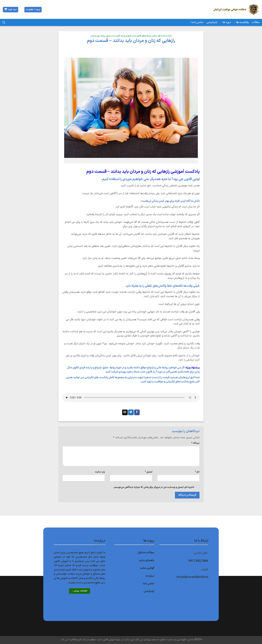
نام (197, 472)
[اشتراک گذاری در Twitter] (131, 412)
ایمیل (148, 472)
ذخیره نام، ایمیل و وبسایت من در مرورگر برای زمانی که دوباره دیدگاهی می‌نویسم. (154, 487)
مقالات (256, 22)
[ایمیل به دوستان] (125, 412)
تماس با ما (196, 22)
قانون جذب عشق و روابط (131, 36)
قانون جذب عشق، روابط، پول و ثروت (105, 36)
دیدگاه (195, 443)
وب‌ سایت (100, 472)
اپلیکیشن (212, 22)
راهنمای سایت (146, 560)
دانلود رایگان (157, 36)
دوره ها (226, 22)
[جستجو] (4, 22)
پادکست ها (241, 22)
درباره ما (150, 576)
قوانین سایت (147, 568)
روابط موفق (147, 36)
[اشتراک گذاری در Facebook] (137, 412)
